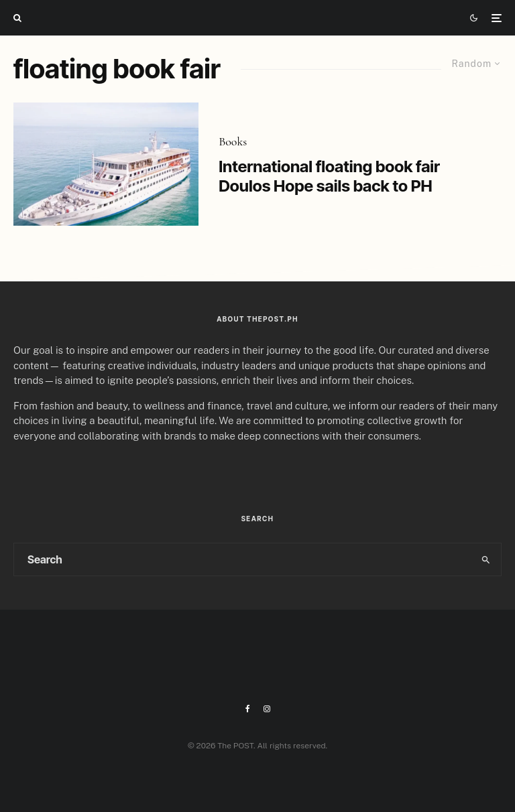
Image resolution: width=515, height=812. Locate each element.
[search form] (242, 559)
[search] (485, 559)
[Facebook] (248, 709)
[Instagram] (267, 709)
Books (233, 141)
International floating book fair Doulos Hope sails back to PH (329, 177)
